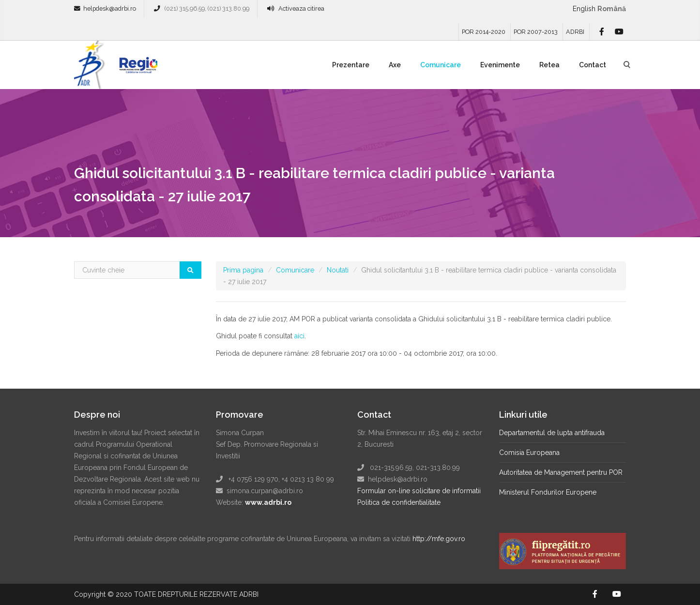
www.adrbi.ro (268, 502)
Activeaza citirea (301, 8)
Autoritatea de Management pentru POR (561, 472)
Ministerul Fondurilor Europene (548, 492)
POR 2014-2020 (484, 32)
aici (299, 336)
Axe (395, 65)
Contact (593, 65)
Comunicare (441, 65)
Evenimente (500, 65)
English (584, 9)
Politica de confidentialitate (399, 502)
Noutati (338, 270)
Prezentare (351, 65)
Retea (549, 65)
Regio (137, 68)
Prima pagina (243, 270)
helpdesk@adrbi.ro (110, 8)
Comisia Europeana (529, 453)
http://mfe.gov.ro (439, 539)
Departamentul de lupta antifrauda (552, 433)
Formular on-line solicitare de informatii (419, 491)
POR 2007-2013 (536, 32)
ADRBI (575, 32)
